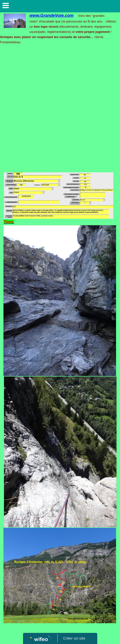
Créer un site (74, 638)
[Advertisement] (60, 110)
